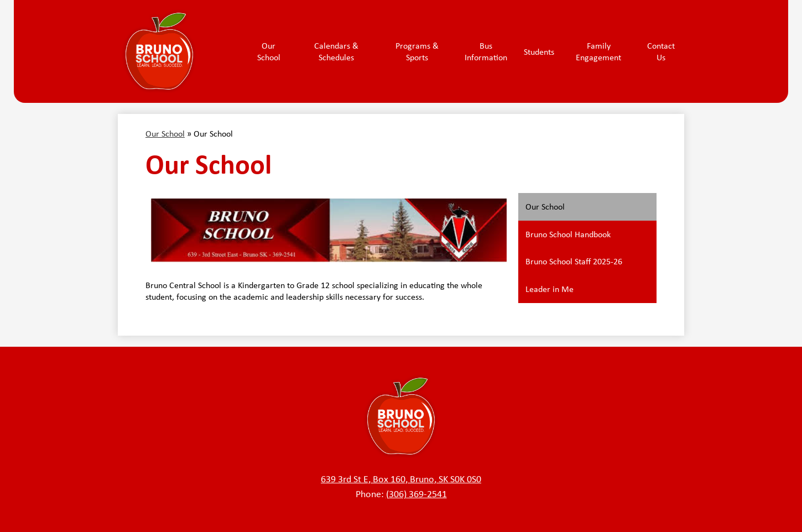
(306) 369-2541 (416, 494)
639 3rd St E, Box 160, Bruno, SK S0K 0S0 (401, 479)
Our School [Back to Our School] (165, 134)
